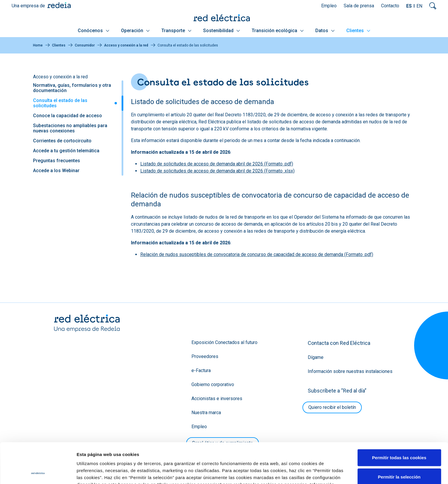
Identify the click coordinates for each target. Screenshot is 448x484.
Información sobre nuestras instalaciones (350, 371)
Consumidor (85, 45)
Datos (325, 31)
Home (38, 45)
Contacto (390, 6)
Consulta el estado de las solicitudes (60, 103)
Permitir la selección (399, 439)
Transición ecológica (278, 31)
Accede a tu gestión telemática (66, 151)
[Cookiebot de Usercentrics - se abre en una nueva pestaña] (38, 473)
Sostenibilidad (222, 31)
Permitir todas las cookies (399, 420)
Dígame (316, 357)
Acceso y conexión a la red (126, 45)
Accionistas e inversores (217, 399)
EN (419, 6)
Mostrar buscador (433, 6)
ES (409, 6)
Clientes (358, 31)
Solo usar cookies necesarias (399, 458)
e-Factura (201, 370)
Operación (135, 31)
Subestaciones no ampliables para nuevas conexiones (70, 128)
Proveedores (205, 356)
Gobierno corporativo (213, 384)
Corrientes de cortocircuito (62, 141)
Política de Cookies (142, 453)
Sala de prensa (359, 6)
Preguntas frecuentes (57, 161)
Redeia (59, 5)
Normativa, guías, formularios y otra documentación (72, 88)
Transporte (176, 31)
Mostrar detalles (316, 472)
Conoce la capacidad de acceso (68, 116)
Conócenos (94, 31)
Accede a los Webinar (56, 171)
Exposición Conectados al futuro (224, 342)
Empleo (329, 6)
